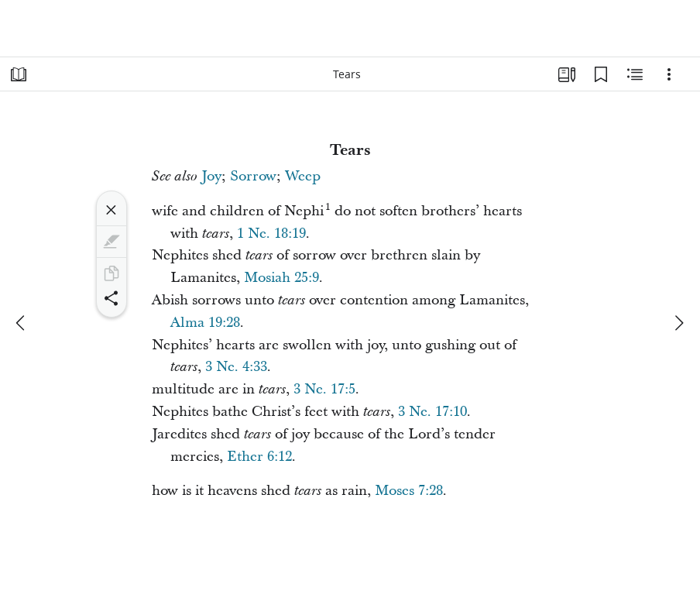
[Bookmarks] (601, 74)
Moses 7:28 (409, 491)
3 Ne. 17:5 (324, 389)
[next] (678, 323)
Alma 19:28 (205, 323)
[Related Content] (635, 74)
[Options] (669, 74)
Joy (211, 176)
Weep (303, 176)
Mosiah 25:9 (281, 278)
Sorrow (253, 176)
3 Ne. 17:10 (432, 412)
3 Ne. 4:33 (236, 367)
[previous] (22, 323)
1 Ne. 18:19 (271, 234)
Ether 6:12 (259, 457)
